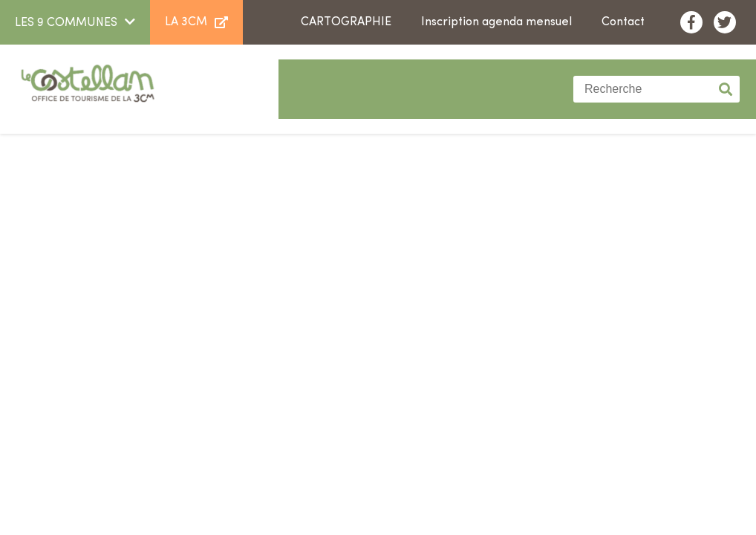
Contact (623, 22)
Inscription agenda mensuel (496, 22)
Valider (726, 89)
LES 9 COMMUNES (66, 23)
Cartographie (346, 22)
